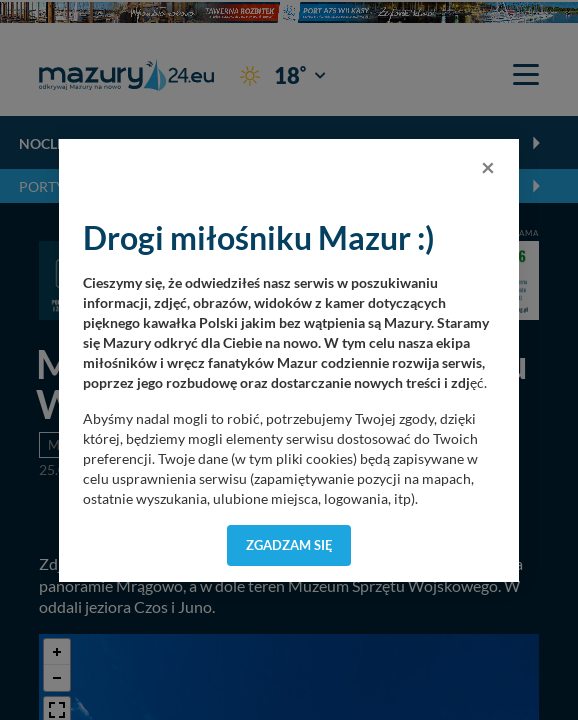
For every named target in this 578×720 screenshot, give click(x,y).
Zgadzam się (289, 545)
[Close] (488, 167)
